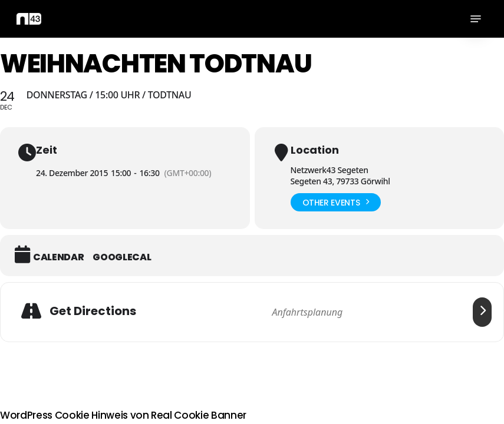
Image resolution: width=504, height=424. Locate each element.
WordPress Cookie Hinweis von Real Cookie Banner (123, 415)
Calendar (58, 257)
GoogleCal (122, 257)
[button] (476, 19)
